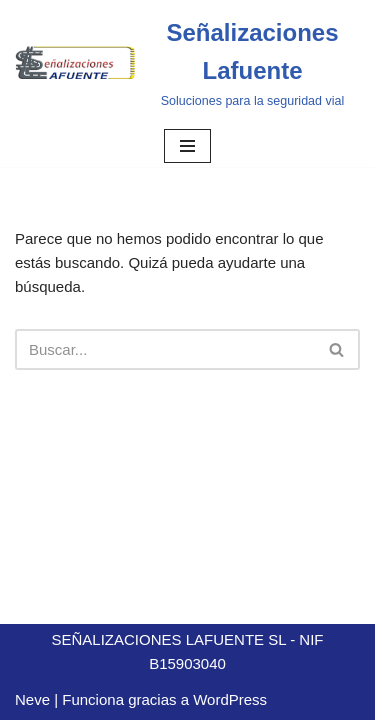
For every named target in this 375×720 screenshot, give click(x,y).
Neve (32, 699)
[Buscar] (165, 349)
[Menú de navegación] (187, 146)
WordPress (230, 699)
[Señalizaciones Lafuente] (187, 62)
